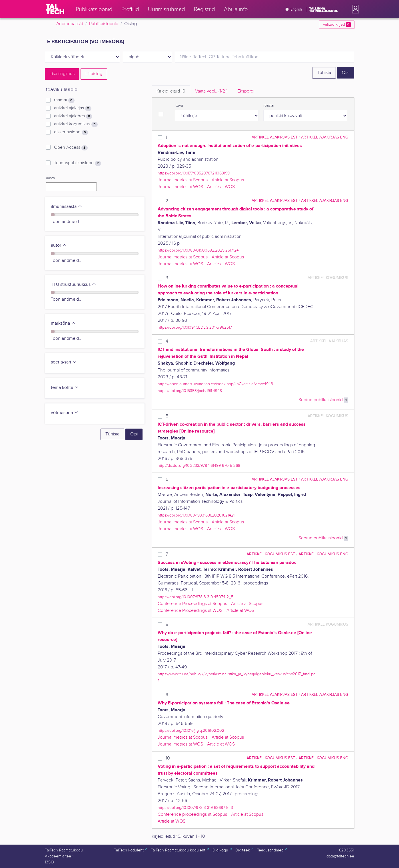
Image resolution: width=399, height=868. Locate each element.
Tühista (324, 73)
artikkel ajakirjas (73, 108)
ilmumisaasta (67, 207)
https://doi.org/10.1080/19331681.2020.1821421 (196, 515)
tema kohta (65, 388)
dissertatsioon (71, 132)
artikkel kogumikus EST (271, 554)
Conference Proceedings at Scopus (192, 604)
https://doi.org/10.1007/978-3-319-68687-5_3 (195, 808)
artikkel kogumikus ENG (323, 554)
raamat (64, 100)
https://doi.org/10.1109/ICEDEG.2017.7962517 (195, 327)
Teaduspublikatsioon (77, 163)
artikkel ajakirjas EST (275, 137)
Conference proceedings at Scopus (192, 814)
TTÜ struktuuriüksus (74, 285)
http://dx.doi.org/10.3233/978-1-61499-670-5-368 (199, 466)
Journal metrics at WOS (180, 187)
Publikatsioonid (104, 24)
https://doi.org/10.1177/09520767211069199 (194, 173)
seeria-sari (64, 362)
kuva (179, 106)
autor (59, 245)
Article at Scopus (228, 180)
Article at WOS (221, 187)
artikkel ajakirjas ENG (325, 137)
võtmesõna (65, 413)
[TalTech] (55, 9)
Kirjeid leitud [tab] (171, 91)
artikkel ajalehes (73, 116)
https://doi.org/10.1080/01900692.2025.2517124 (198, 250)
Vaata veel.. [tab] (211, 91)
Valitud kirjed (337, 25)
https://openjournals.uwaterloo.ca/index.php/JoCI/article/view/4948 (215, 384)
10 (168, 758)
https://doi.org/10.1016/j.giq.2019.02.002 (191, 731)
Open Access (71, 148)
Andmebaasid (70, 24)
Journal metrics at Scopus (183, 180)
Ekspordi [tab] (246, 91)
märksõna (63, 323)
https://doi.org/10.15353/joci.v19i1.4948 (190, 391)
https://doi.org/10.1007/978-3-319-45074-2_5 (196, 597)
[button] (354, 9)
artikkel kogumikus (76, 124)
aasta (50, 178)
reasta (268, 106)
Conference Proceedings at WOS (190, 611)
